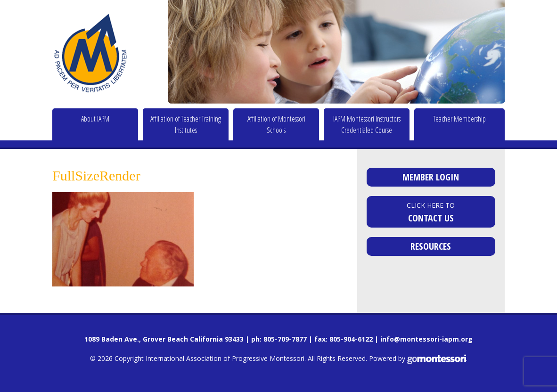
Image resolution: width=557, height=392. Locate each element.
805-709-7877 (285, 339)
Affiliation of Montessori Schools (276, 124)
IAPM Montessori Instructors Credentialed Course (367, 124)
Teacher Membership (459, 119)
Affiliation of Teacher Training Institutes (186, 124)
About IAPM (95, 119)
